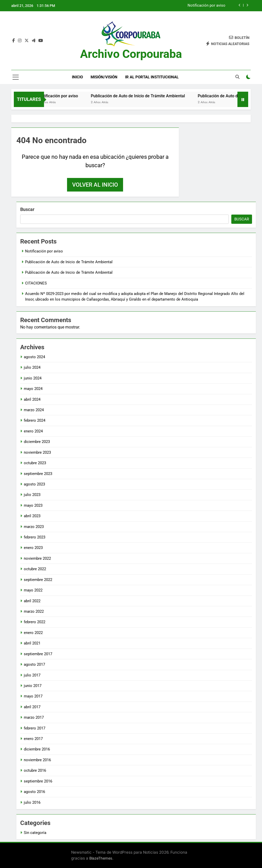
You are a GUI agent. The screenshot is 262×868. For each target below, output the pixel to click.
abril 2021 (32, 643)
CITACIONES (36, 283)
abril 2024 (32, 399)
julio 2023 (32, 495)
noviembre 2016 (37, 760)
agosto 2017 (34, 664)
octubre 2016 (35, 770)
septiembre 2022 (38, 580)
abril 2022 (32, 601)
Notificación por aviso (206, 6)
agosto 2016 (34, 792)
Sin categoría (35, 833)
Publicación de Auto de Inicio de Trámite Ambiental (143, 96)
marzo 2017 (34, 717)
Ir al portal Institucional (152, 77)
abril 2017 (32, 707)
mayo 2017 (33, 696)
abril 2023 (32, 516)
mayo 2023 (33, 505)
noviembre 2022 (37, 558)
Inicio (77, 77)
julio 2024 (32, 367)
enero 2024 (33, 431)
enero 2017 (33, 739)
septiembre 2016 (38, 781)
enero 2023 (33, 548)
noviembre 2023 (37, 452)
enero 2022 (33, 633)
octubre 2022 (35, 569)
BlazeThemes (101, 858)
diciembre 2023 (37, 442)
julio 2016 (32, 802)
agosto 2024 (34, 357)
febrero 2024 (35, 420)
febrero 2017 (35, 728)
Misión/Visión (104, 77)
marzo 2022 (34, 611)
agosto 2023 (34, 484)
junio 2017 (33, 686)
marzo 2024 (34, 410)
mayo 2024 (33, 389)
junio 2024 (33, 378)
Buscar (27, 209)
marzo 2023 (34, 527)
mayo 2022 (33, 590)
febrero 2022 (35, 622)
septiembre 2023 (38, 474)
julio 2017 (32, 675)
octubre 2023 (35, 463)
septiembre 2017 (38, 654)
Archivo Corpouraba (131, 54)
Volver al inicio (95, 185)
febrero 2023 (35, 537)
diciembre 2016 (37, 749)
